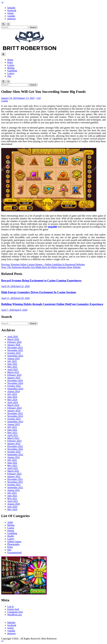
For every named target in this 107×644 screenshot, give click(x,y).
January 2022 (14, 476)
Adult (10, 522)
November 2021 (15, 482)
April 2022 (13, 468)
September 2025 (15, 356)
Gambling (12, 71)
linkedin (11, 8)
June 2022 (12, 463)
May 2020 (12, 509)
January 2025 (14, 378)
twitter (10, 13)
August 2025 (14, 358)
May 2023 (12, 433)
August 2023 (14, 424)
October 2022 (14, 452)
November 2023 (15, 416)
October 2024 (14, 386)
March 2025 (13, 372)
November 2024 (15, 383)
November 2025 (15, 350)
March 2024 (13, 405)
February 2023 (14, 441)
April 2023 (13, 435)
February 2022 (14, 474)
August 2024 (14, 391)
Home (10, 60)
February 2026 (14, 342)
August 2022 (14, 457)
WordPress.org (14, 615)
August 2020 (14, 504)
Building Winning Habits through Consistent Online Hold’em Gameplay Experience (52, 304)
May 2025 (12, 367)
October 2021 (14, 485)
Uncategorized (14, 552)
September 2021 (15, 487)
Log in (10, 606)
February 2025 (14, 375)
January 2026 (14, 345)
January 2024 (14, 411)
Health (11, 536)
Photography (14, 544)
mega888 (52, 227)
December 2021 (15, 479)
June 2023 (12, 430)
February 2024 (14, 408)
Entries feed (13, 609)
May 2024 (12, 400)
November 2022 (15, 449)
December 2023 (15, 413)
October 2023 (14, 419)
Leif (39, 98)
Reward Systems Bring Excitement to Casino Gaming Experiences (41, 280)
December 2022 (15, 446)
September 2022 (15, 455)
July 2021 (12, 493)
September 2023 (15, 422)
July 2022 (12, 460)
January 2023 (14, 444)
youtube (11, 16)
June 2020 (12, 507)
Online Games (14, 542)
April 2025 (13, 369)
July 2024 (12, 394)
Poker (10, 62)
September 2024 (15, 389)
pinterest (11, 19)
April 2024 (13, 402)
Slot (9, 76)
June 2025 (12, 364)
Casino (11, 65)
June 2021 (12, 496)
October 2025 (14, 353)
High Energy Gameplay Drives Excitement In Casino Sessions (39, 292)
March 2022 (13, 471)
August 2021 (14, 490)
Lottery (11, 73)
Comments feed (15, 612)
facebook (12, 10)
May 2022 (12, 465)
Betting (11, 68)
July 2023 (12, 427)
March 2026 (13, 339)
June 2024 (12, 397)
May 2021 (12, 498)
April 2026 (13, 337)
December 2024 (15, 380)
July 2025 (12, 361)
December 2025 (15, 348)
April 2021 (13, 501)
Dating (11, 531)
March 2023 (13, 438)
